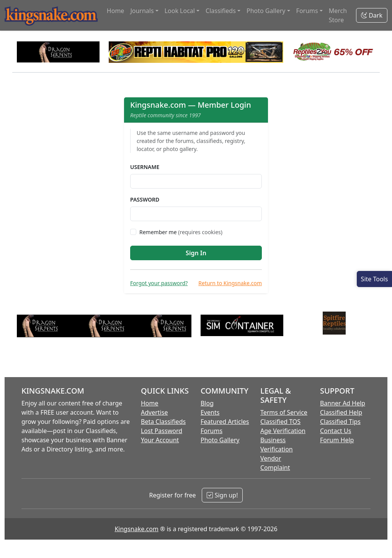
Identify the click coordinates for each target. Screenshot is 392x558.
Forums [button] (307, 11)
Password (145, 199)
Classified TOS (280, 422)
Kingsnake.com (136, 529)
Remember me (181, 232)
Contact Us (336, 431)
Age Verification (283, 431)
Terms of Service (284, 412)
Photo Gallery (220, 440)
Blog (207, 403)
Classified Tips (340, 422)
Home (116, 11)
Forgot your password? (159, 283)
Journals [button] (142, 11)
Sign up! (222, 495)
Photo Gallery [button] (266, 11)
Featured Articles (225, 422)
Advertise (154, 412)
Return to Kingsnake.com (230, 283)
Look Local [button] (180, 11)
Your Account (160, 440)
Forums (212, 431)
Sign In (196, 253)
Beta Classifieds (163, 422)
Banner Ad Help (343, 403)
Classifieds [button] (221, 11)
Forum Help (337, 440)
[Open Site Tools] (374, 279)
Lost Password (162, 431)
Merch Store (338, 15)
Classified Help (341, 412)
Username (145, 167)
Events (210, 412)
